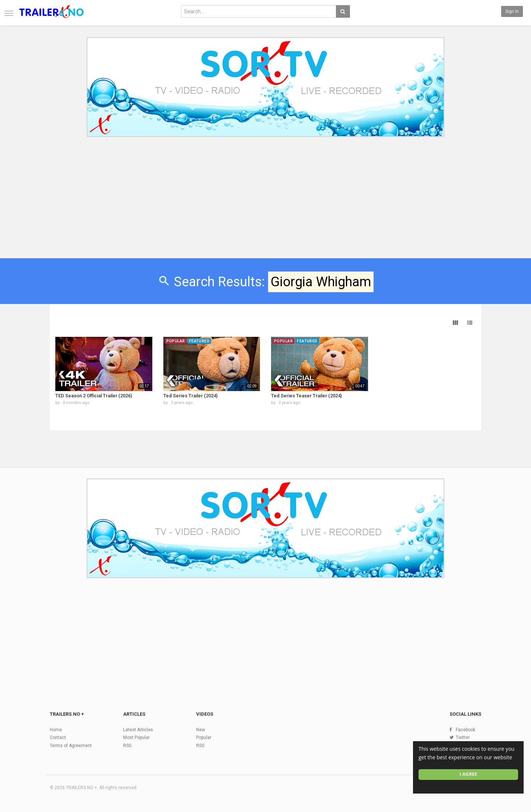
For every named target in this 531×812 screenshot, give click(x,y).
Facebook (466, 730)
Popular (204, 737)
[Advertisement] (265, 202)
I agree (468, 774)
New (201, 730)
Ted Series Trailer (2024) (190, 396)
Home (56, 730)
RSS (127, 746)
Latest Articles (138, 730)
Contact (58, 737)
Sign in (512, 11)
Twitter (463, 737)
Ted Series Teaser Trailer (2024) (306, 396)
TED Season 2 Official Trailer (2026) (94, 396)
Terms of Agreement (71, 746)
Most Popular (136, 737)
